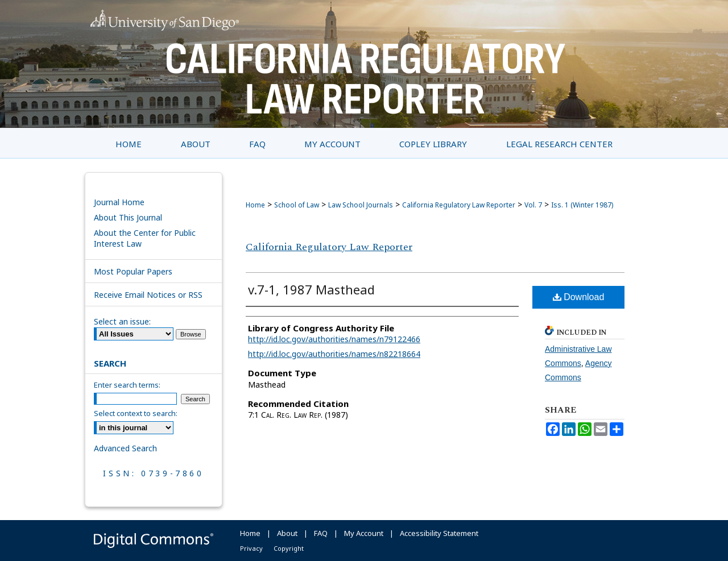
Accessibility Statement (439, 533)
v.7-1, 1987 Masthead (311, 289)
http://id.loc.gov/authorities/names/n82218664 (334, 354)
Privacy (251, 548)
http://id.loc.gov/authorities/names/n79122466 (334, 339)
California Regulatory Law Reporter (459, 205)
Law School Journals (361, 205)
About (287, 533)
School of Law (297, 205)
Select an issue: (122, 321)
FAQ (321, 533)
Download (579, 297)
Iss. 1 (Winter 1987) (582, 205)
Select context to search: (136, 413)
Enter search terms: (127, 385)
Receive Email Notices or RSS (148, 295)
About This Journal (128, 217)
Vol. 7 (533, 205)
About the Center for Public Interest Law (145, 238)
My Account (364, 533)
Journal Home (119, 202)
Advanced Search (125, 448)
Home (255, 205)
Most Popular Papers (133, 271)
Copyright (289, 548)
